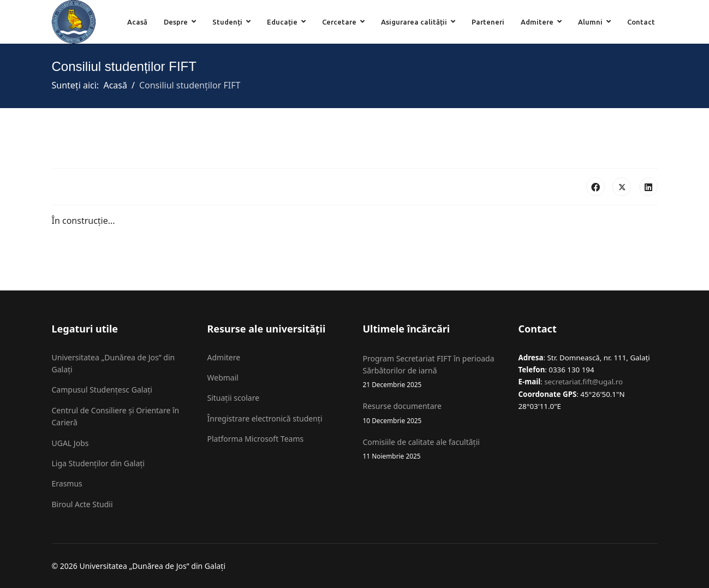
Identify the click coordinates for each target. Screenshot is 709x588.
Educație (282, 22)
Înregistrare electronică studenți (265, 418)
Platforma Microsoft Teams (256, 439)
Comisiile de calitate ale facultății (433, 449)
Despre (176, 22)
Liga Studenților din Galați (98, 463)
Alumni (590, 22)
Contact (641, 22)
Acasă (137, 22)
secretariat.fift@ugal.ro (583, 382)
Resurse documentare (433, 413)
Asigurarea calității (414, 22)
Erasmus (67, 483)
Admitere (537, 22)
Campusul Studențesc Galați (102, 390)
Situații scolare (234, 398)
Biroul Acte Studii (82, 504)
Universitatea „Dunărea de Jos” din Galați (114, 363)
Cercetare (339, 22)
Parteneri (488, 22)
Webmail (223, 378)
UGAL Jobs (70, 443)
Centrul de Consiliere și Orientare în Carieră (116, 416)
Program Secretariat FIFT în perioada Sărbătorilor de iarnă (433, 372)
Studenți (227, 22)
